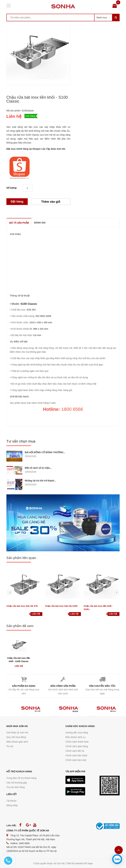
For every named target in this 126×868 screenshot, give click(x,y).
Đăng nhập (12, 805)
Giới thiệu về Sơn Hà (17, 733)
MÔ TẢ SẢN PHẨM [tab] (19, 223)
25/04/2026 (31, 456)
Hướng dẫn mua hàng (77, 733)
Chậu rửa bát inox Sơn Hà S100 (61, 606)
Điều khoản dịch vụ (75, 737)
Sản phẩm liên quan (21, 558)
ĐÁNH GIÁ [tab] (40, 223)
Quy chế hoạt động (16, 737)
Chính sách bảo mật (76, 760)
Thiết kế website (75, 863)
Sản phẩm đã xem (20, 626)
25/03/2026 (31, 485)
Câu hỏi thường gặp (17, 783)
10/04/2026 (31, 472)
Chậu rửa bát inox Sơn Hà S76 (22, 606)
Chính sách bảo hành (76, 755)
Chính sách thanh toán (77, 742)
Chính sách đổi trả (75, 751)
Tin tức (10, 746)
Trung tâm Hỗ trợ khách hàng (21, 778)
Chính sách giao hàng (77, 746)
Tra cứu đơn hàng (16, 787)
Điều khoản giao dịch (17, 742)
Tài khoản (11, 801)
